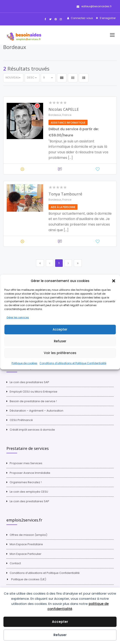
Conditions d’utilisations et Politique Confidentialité (73, 363)
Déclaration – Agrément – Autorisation (36, 411)
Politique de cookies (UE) (29, 579)
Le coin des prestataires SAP (29, 382)
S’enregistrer (107, 18)
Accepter (60, 329)
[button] (114, 281)
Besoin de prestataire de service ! (33, 401)
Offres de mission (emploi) (28, 535)
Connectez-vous (82, 18)
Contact (15, 563)
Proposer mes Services (26, 463)
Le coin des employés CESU (29, 492)
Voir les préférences (60, 353)
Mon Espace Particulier (26, 554)
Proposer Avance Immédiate (30, 473)
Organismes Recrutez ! (26, 482)
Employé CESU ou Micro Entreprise (33, 392)
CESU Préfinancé (21, 420)
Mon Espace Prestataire (26, 544)
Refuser (60, 341)
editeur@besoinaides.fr (94, 6)
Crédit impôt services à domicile (32, 430)
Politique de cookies (24, 363)
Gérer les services (18, 317)
